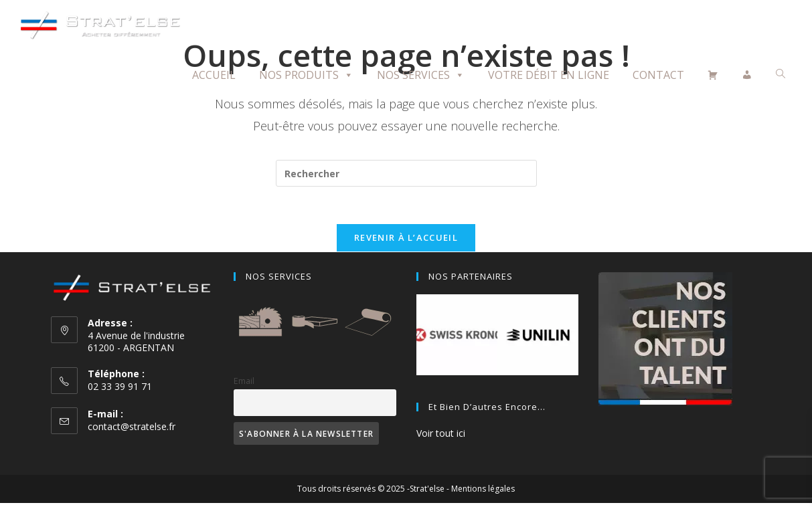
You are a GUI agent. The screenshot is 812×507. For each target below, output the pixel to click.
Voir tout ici (441, 437)
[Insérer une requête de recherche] (406, 173)
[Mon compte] (747, 75)
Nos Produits (306, 75)
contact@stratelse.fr (132, 430)
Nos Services (421, 75)
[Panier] (713, 75)
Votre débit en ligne (549, 75)
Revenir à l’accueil (406, 241)
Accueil (214, 75)
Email (244, 385)
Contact (658, 75)
